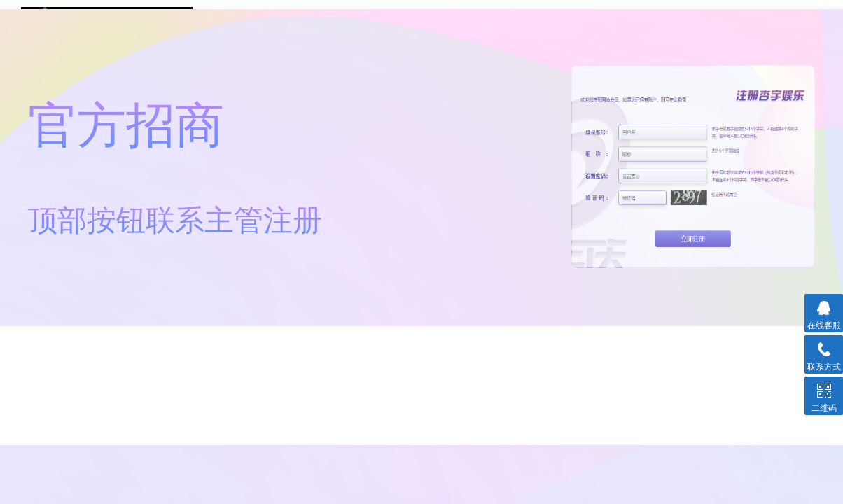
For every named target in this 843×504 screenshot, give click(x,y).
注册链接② (429, 35)
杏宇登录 (581, 35)
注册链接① (275, 35)
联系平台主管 (734, 35)
